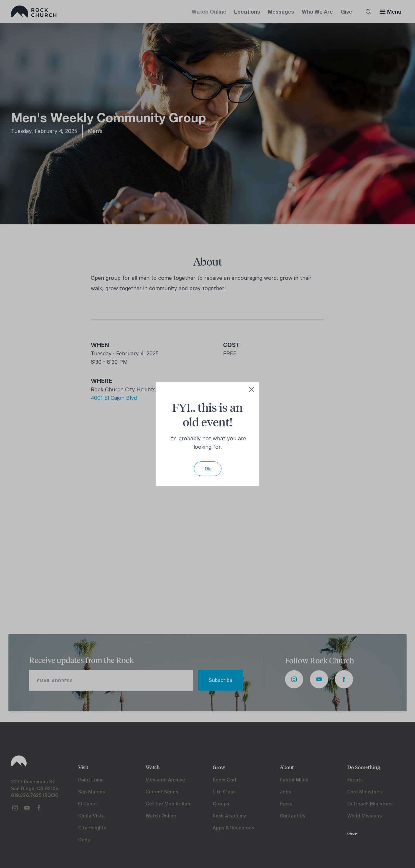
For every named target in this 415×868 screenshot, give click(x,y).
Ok (208, 469)
